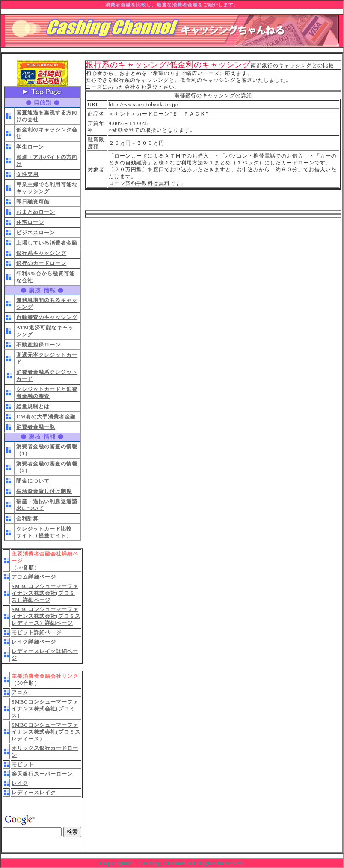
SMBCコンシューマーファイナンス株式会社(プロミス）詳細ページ (45, 593)
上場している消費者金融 (47, 243)
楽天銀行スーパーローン (42, 774)
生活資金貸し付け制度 (44, 491)
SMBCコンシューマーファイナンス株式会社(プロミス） (45, 709)
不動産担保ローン (39, 345)
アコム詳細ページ (34, 577)
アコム (20, 692)
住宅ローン (30, 222)
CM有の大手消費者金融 (46, 417)
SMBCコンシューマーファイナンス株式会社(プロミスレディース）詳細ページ (46, 616)
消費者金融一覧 (36, 427)
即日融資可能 (33, 202)
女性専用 (27, 174)
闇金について (33, 481)
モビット (23, 764)
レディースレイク (34, 793)
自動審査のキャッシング (47, 317)
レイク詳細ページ (34, 642)
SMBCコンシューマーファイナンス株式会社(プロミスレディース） (46, 732)
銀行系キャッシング (41, 253)
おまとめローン (36, 212)
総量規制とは (33, 406)
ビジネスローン (36, 233)
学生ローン (30, 147)
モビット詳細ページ (37, 632)
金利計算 (27, 519)
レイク (20, 783)
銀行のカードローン (41, 263)
